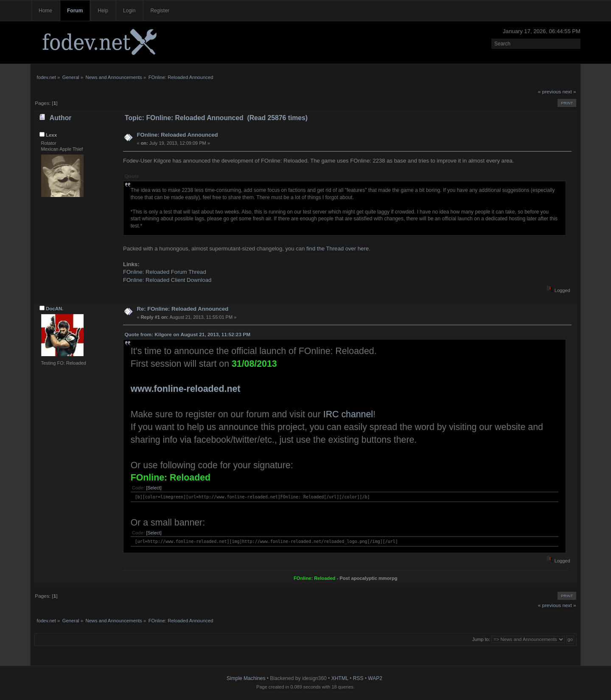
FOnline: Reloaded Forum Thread (165, 272)
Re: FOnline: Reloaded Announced (182, 309)
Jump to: (481, 639)
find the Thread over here (338, 249)
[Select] (154, 488)
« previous (549, 92)
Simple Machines (246, 678)
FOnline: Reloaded (171, 478)
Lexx (51, 135)
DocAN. (55, 309)
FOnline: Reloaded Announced (177, 135)
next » (569, 92)
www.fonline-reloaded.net (186, 389)
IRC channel (348, 414)
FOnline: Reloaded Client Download (167, 280)
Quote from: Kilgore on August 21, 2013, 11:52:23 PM (187, 335)
